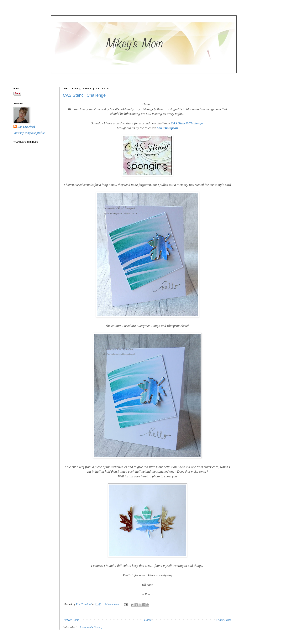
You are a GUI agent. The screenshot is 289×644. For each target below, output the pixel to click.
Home (148, 620)
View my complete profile (29, 133)
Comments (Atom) (91, 627)
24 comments (112, 604)
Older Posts (224, 620)
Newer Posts (71, 620)
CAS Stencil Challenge (84, 95)
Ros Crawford (84, 604)
